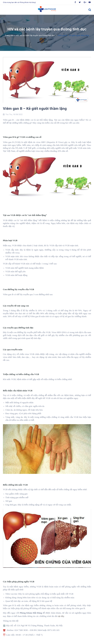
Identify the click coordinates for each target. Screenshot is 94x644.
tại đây (61, 616)
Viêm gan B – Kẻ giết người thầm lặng (35, 108)
